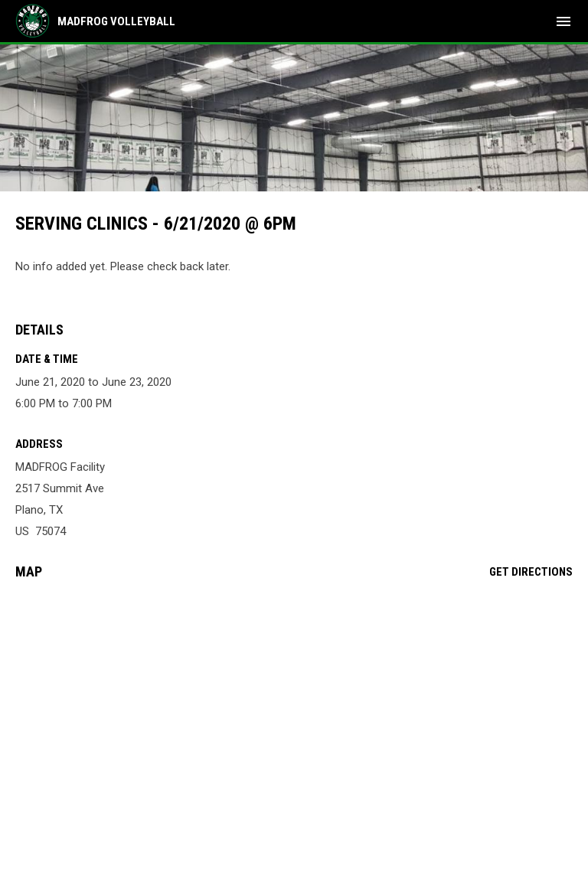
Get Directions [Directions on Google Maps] (531, 572)
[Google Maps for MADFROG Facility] (294, 709)
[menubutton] (563, 21)
